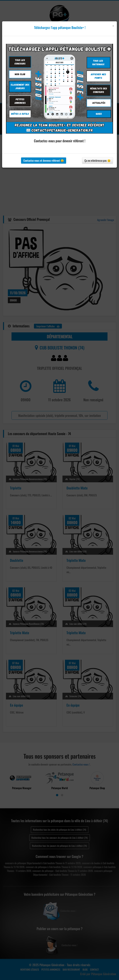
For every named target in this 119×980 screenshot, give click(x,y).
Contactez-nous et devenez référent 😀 (44, 160)
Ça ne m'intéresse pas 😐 (98, 160)
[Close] (113, 26)
